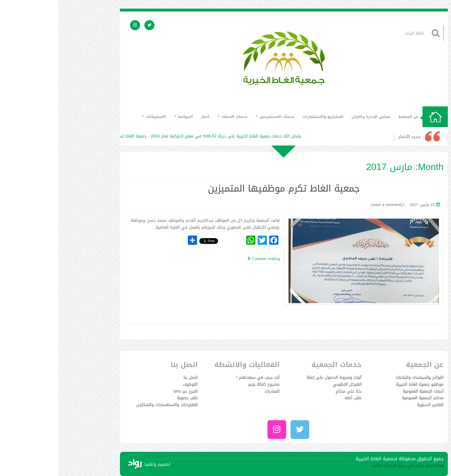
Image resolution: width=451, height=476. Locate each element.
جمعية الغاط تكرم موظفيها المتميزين (225, 189)
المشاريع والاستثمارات (265, 117)
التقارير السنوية (372, 405)
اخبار (147, 117)
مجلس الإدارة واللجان (313, 117)
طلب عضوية (129, 398)
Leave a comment (327, 205)
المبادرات (214, 391)
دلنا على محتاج (290, 391)
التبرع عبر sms (127, 391)
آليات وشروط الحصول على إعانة (276, 377)
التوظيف (132, 384)
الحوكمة (125, 117)
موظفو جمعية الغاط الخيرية (361, 384)
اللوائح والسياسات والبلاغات (361, 377)
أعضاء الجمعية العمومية (365, 391)
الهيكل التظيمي (289, 384)
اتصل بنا (132, 377)
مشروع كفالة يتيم (206, 384)
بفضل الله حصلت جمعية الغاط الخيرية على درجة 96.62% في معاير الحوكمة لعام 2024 (166, 136)
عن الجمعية (350, 117)
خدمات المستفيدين (217, 117)
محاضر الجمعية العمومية (364, 398)
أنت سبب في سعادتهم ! (200, 377)
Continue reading (206, 259)
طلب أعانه (295, 398)
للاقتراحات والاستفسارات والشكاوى (108, 405)
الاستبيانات (95, 117)
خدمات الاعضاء (174, 117)
